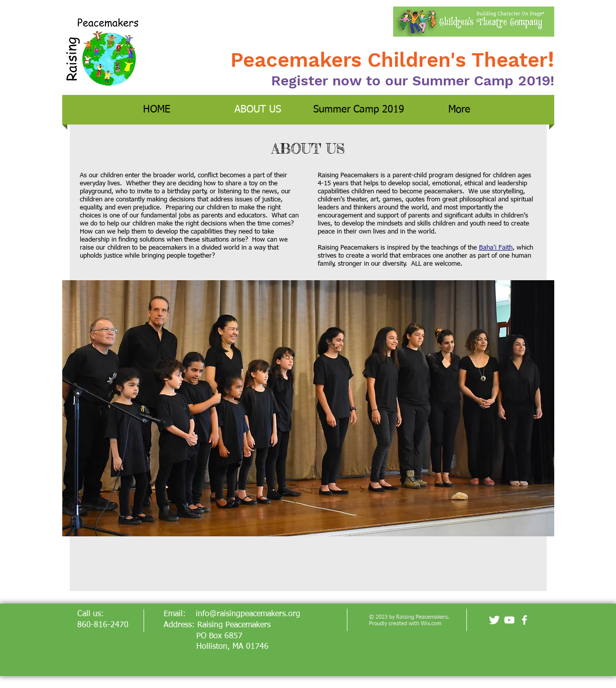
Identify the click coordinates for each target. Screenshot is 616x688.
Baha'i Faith (496, 248)
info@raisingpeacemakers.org (248, 614)
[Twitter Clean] (494, 620)
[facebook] (524, 620)
